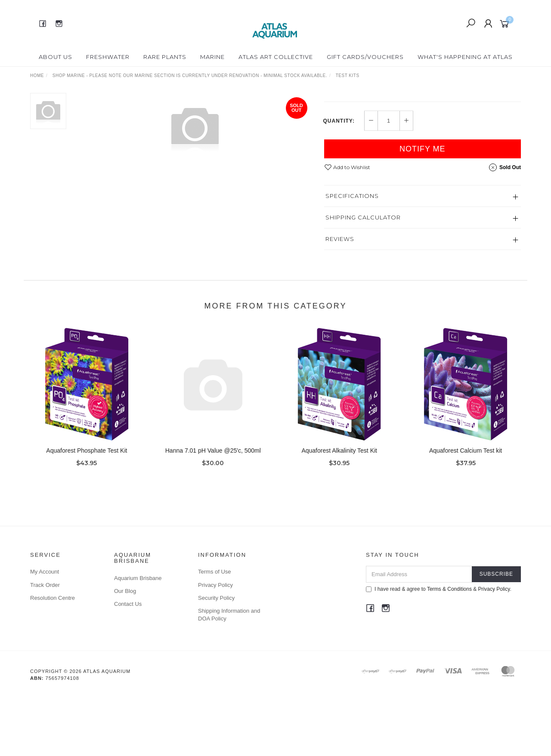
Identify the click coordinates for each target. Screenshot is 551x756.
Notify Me (423, 210)
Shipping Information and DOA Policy (229, 676)
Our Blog (125, 652)
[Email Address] (419, 635)
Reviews (340, 300)
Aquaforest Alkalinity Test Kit (339, 525)
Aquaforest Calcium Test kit (466, 525)
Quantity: (339, 182)
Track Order (45, 646)
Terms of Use (215, 633)
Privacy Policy (215, 646)
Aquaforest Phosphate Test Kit (87, 525)
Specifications (352, 257)
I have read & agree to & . (439, 650)
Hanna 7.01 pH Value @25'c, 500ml (213, 525)
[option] (195, 127)
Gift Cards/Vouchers (365, 57)
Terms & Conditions (449, 650)
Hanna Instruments (358, 97)
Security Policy (216, 659)
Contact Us (128, 665)
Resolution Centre (53, 659)
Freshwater (108, 57)
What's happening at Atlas (465, 57)
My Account (45, 633)
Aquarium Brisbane (138, 639)
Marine (212, 57)
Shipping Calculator (363, 278)
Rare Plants (165, 57)
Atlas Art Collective (276, 57)
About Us (56, 57)
